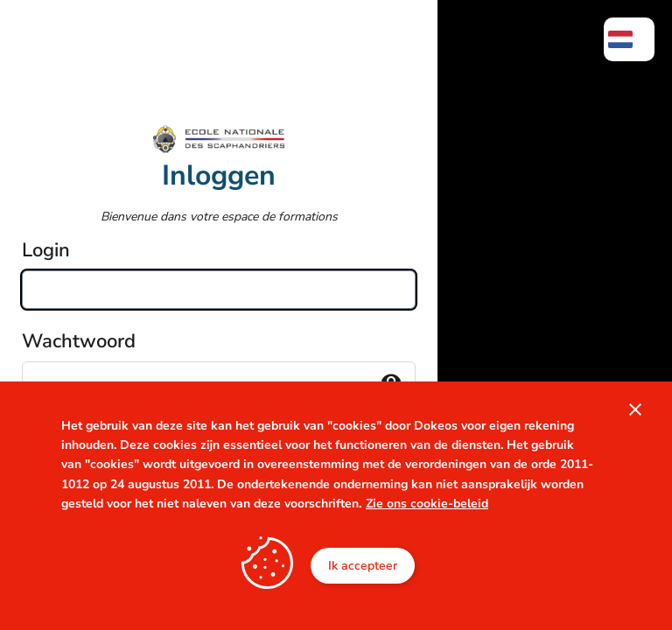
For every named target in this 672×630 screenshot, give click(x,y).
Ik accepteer (363, 566)
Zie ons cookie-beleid (427, 504)
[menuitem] (629, 39)
